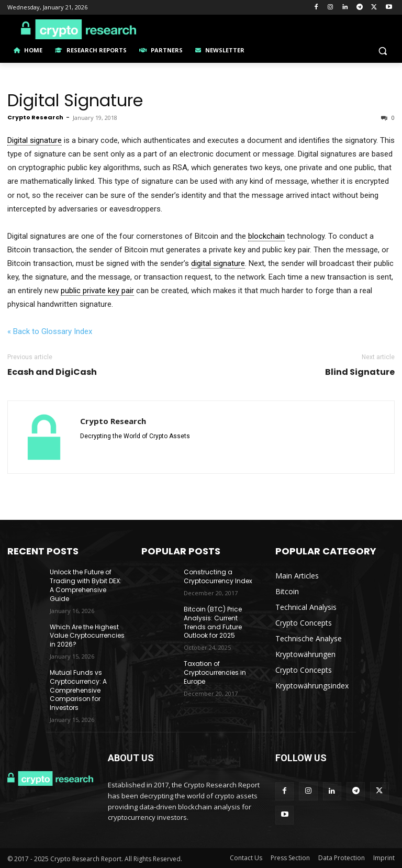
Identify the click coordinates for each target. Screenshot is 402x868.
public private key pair (97, 291)
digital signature (218, 263)
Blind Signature (360, 372)
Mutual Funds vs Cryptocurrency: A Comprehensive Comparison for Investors (78, 690)
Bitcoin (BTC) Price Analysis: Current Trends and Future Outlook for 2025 (213, 622)
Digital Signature (75, 100)
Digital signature (35, 140)
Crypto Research (35, 117)
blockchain (266, 236)
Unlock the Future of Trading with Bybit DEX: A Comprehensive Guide (86, 585)
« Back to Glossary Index (50, 331)
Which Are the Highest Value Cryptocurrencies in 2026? (87, 636)
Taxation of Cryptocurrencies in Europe (215, 672)
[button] (382, 51)
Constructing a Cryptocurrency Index (218, 576)
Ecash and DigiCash (52, 372)
